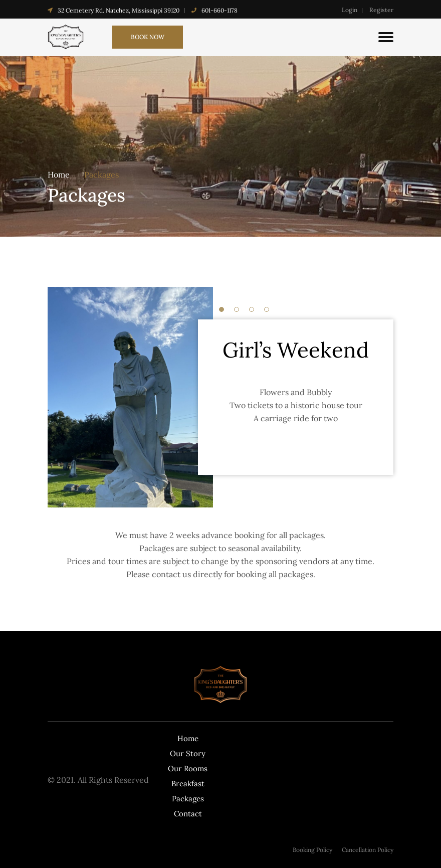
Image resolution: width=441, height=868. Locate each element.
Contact (188, 814)
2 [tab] (237, 309)
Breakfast (188, 784)
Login (350, 10)
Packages (101, 175)
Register (381, 10)
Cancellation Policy (368, 850)
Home (59, 175)
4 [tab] (267, 309)
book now (148, 37)
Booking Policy (312, 850)
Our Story (188, 753)
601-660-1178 (219, 11)
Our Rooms (188, 768)
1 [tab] (222, 309)
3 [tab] (252, 309)
